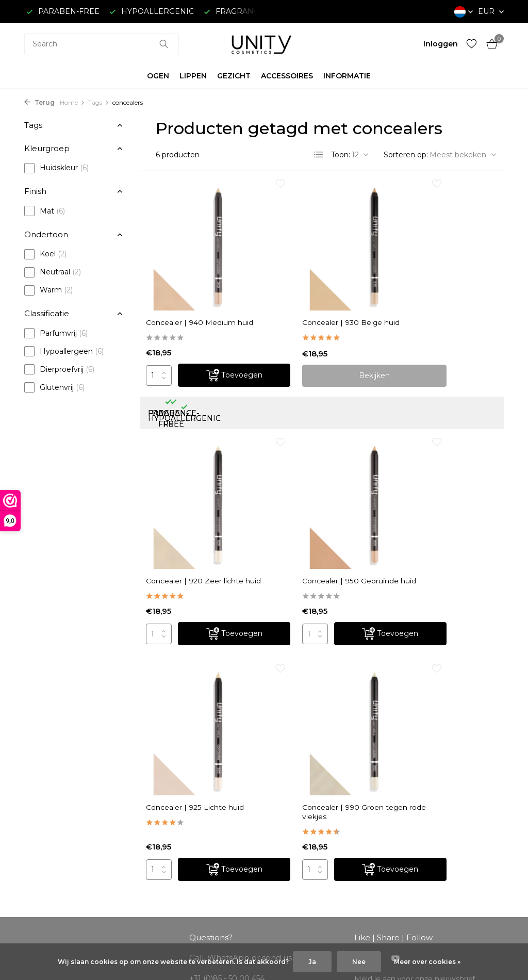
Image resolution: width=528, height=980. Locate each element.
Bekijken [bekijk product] (322, 347)
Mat (45, 211)
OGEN (158, 76)
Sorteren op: (406, 155)
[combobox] (102, 44)
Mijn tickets (169, 833)
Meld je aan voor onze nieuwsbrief (416, 712)
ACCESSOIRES (287, 76)
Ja (312, 962)
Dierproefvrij (59, 369)
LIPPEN (193, 76)
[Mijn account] (441, 44)
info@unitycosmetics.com (236, 734)
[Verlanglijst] (472, 44)
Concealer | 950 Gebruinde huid (182, 487)
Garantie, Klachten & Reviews (77, 902)
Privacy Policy (49, 888)
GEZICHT (234, 76)
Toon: (341, 155)
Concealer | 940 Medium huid (200, 289)
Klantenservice (51, 819)
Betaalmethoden (55, 846)
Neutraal (53, 272)
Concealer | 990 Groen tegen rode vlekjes (438, 487)
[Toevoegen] (217, 347)
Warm (48, 290)
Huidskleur (56, 168)
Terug (39, 102)
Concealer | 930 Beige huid (316, 289)
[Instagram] (377, 693)
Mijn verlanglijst (176, 846)
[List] (319, 155)
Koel (45, 254)
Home (72, 102)
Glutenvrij (54, 387)
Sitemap (39, 915)
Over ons (40, 805)
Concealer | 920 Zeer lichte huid (434, 289)
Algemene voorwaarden (68, 860)
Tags (99, 102)
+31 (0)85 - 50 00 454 (448, 860)
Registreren (169, 805)
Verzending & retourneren (71, 833)
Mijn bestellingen (179, 819)
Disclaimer (43, 874)
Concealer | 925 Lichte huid (316, 487)
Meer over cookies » (427, 962)
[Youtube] (395, 693)
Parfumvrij (56, 333)
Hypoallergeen (64, 351)
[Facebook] (358, 693)
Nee (359, 962)
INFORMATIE (347, 76)
